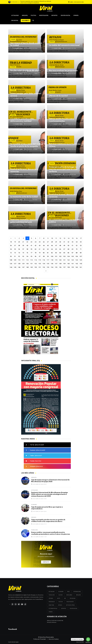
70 (77, 249)
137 (56, 264)
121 (64, 260)
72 (11, 253)
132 (36, 264)
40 (27, 246)
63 (48, 249)
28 (52, 242)
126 (11, 264)
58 (27, 249)
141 (73, 264)
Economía (34, 505)
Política (33, 15)
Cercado (34, 517)
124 (77, 260)
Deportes (55, 15)
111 (23, 260)
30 (60, 242)
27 (48, 242)
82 (52, 253)
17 (81, 238)
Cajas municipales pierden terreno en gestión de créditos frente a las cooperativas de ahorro (48, 521)
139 (64, 264)
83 (56, 253)
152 (44, 267)
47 (56, 246)
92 (19, 256)
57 (23, 249)
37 (15, 246)
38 (19, 246)
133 (40, 264)
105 (73, 256)
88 (77, 253)
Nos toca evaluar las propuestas (63, 71)
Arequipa (25, 15)
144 (11, 267)
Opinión (76, 15)
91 (15, 256)
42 (36, 246)
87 (73, 253)
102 (60, 256)
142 (77, 264)
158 (68, 267)
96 (36, 256)
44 (44, 246)
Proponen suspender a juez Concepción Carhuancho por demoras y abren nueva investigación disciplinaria (36, 2)
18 (11, 242)
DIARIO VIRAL (19, 48)
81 (48, 253)
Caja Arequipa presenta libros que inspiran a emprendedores (47, 508)
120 (60, 260)
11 (56, 238)
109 (15, 260)
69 (73, 249)
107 (81, 256)
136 (52, 264)
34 (77, 242)
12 (60, 238)
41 (31, 246)
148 (27, 267)
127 (15, 264)
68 (68, 249)
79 (40, 253)
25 (40, 242)
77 (31, 253)
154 (52, 267)
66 (60, 249)
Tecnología (34, 530)
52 (77, 246)
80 (44, 253)
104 (68, 256)
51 (73, 246)
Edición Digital (66, 15)
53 (81, 246)
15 (73, 238)
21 (23, 242)
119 (56, 260)
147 (23, 267)
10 (52, 238)
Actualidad (15, 15)
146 (19, 267)
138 (60, 264)
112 (27, 260)
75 (23, 253)
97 (40, 256)
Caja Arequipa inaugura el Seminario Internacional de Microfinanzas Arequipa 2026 (50, 481)
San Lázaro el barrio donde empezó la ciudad (26, 44)
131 (31, 264)
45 (48, 246)
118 (52, 260)
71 (81, 249)
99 (48, 256)
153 (48, 267)
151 (40, 267)
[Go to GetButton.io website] (88, 642)
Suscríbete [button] (26, 21)
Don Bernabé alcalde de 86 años (25, 71)
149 (31, 267)
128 (19, 264)
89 (81, 253)
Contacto (46, 562)
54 (11, 249)
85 (64, 253)
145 (15, 267)
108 (11, 260)
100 (52, 256)
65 (56, 249)
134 (44, 264)
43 (40, 246)
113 (31, 260)
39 (23, 246)
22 (27, 242)
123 (73, 260)
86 (68, 253)
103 (64, 256)
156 (60, 267)
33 (73, 242)
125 (81, 260)
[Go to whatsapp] (88, 639)
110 (19, 260)
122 (68, 260)
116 (44, 260)
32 (68, 242)
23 (31, 242)
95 (31, 256)
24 (36, 242)
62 (44, 249)
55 (15, 249)
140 (68, 264)
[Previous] (11, 238)
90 (11, 256)
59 (31, 249)
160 (77, 267)
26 (44, 242)
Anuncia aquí (46, 555)
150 (36, 267)
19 (15, 242)
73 (15, 253)
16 (77, 238)
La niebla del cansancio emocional (64, 45)
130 (27, 264)
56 (19, 249)
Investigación (44, 15)
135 (48, 264)
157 (64, 267)
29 (56, 242)
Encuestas (15, 20)
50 (68, 246)
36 (11, 246)
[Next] (46, 271)
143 (81, 264)
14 (68, 238)
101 (56, 256)
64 (52, 249)
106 (77, 256)
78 (36, 253)
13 (64, 238)
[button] (45, 433)
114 (36, 260)
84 (60, 253)
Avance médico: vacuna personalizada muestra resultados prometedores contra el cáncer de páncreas (51, 533)
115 (40, 260)
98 (44, 256)
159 (73, 267)
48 (60, 246)
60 (36, 249)
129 (23, 264)
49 (64, 246)
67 (64, 249)
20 (19, 242)
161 (81, 267)
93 (23, 256)
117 (48, 260)
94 (27, 256)
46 (52, 246)
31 (64, 242)
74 (19, 253)
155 (56, 267)
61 (40, 249)
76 (27, 253)
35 (81, 242)
